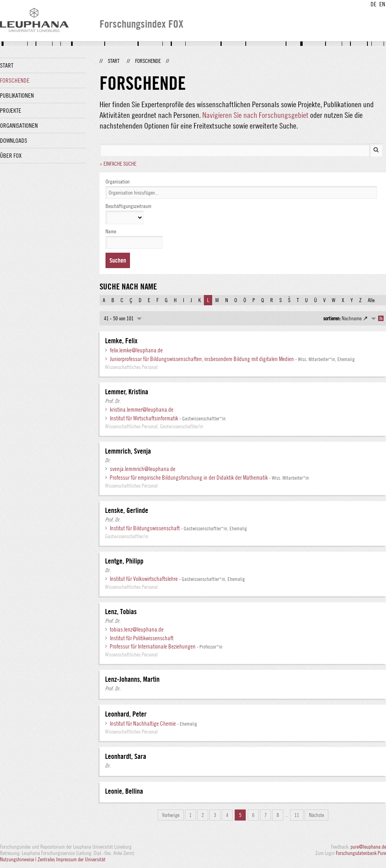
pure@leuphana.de (368, 847)
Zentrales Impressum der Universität (72, 859)
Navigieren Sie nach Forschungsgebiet (255, 115)
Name (111, 231)
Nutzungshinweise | (19, 859)
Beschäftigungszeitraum (128, 206)
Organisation (118, 182)
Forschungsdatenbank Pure (361, 853)
